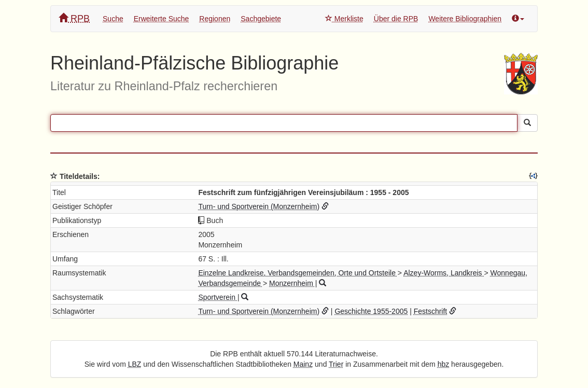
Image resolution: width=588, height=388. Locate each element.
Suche (113, 19)
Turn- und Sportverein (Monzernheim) (259, 206)
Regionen (215, 19)
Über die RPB (396, 19)
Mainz (303, 364)
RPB (74, 18)
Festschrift (431, 311)
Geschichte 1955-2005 (371, 311)
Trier (336, 364)
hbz (444, 364)
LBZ (135, 364)
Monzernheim (292, 283)
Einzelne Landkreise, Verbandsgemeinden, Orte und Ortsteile (298, 273)
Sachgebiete (261, 19)
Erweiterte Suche (162, 19)
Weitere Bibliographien (465, 19)
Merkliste (344, 19)
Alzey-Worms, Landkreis (444, 273)
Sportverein (218, 297)
